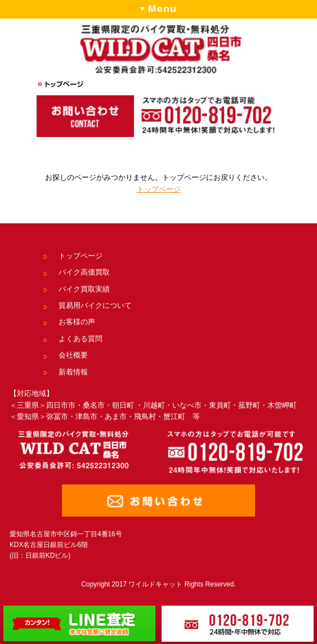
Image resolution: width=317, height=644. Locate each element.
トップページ (159, 189)
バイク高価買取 (84, 272)
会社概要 (73, 355)
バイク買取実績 (84, 289)
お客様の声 (77, 322)
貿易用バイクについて (95, 305)
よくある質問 (81, 339)
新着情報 (73, 372)
